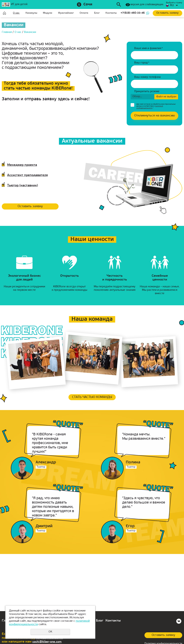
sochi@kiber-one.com (49, 642)
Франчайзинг (66, 13)
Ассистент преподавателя (34, 175)
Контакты (112, 13)
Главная (4, 13)
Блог (97, 13)
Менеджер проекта (27, 165)
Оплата (84, 13)
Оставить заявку (33, 207)
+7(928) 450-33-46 (133, 13)
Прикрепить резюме (147, 92)
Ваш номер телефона (147, 77)
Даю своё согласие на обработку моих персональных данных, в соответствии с (156, 106)
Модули (48, 13)
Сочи (88, 4)
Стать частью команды (92, 399)
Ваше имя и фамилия (149, 48)
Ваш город (142, 63)
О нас (16, 13)
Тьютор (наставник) (27, 185)
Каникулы (32, 13)
